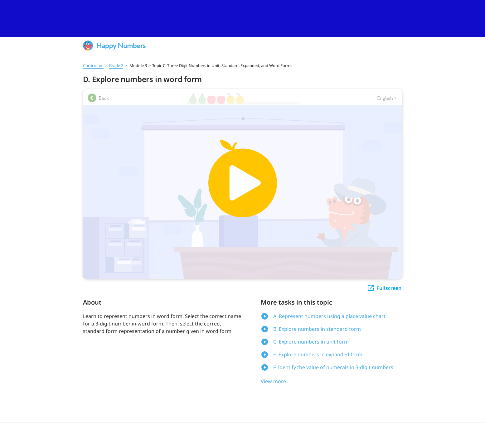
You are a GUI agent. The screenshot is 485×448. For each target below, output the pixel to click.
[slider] (242, 18)
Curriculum (93, 65)
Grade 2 (116, 65)
